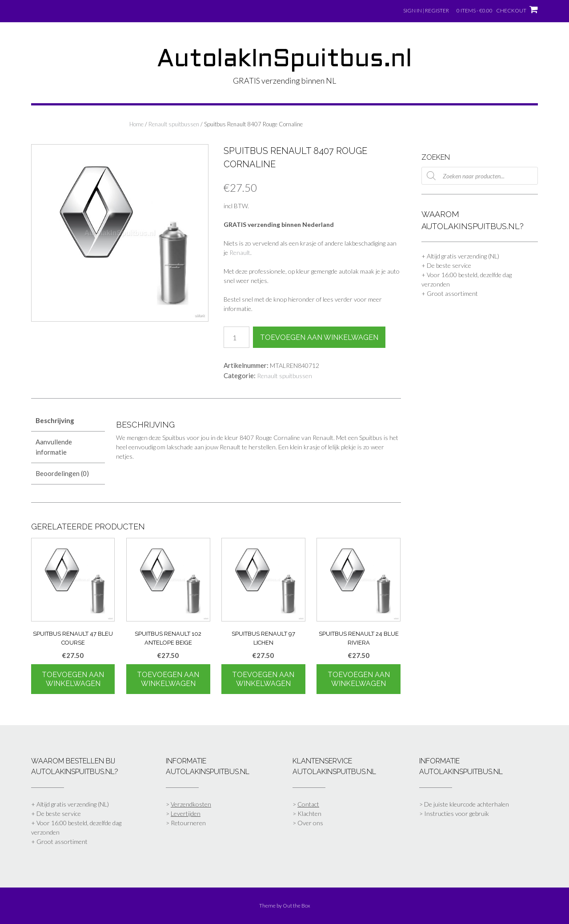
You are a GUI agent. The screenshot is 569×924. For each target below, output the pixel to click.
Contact (308, 804)
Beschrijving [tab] (55, 420)
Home (136, 124)
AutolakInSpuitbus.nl (284, 60)
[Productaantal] (236, 337)
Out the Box (297, 906)
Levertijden (186, 813)
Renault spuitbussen (174, 124)
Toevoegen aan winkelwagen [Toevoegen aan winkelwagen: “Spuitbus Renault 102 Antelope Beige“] (168, 679)
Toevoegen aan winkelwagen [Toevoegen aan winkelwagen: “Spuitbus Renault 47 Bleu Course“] (73, 679)
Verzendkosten (191, 804)
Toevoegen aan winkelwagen (319, 337)
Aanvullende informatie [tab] (54, 447)
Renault (240, 252)
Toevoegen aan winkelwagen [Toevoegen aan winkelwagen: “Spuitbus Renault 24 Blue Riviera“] (359, 679)
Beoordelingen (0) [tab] (62, 473)
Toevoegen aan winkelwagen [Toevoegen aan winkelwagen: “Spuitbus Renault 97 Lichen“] (263, 679)
